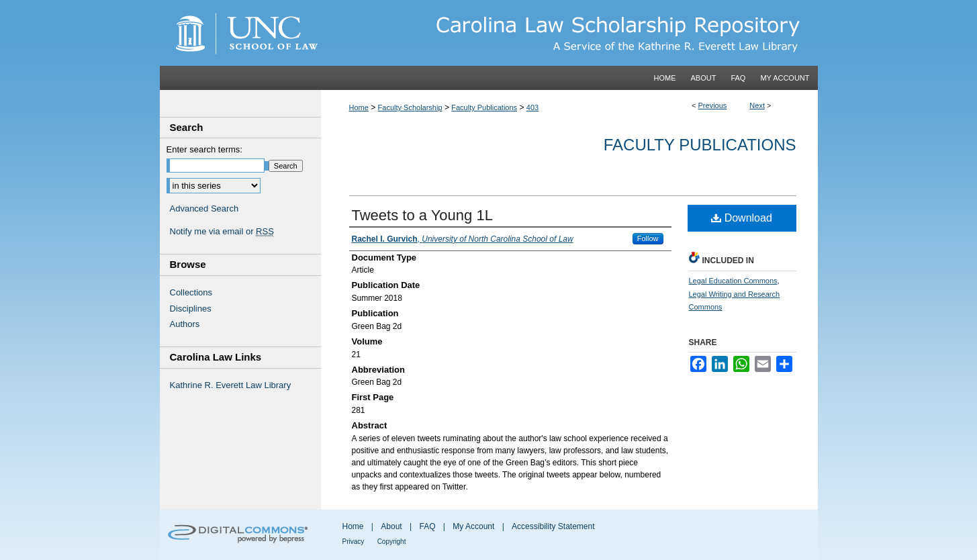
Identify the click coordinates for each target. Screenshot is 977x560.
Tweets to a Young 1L (422, 215)
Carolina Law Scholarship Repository (569, 33)
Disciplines (191, 309)
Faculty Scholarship (410, 107)
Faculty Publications (484, 107)
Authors (185, 324)
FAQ (427, 526)
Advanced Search (204, 208)
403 (532, 107)
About (391, 526)
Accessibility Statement (553, 526)
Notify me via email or (222, 232)
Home (359, 107)
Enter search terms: (204, 149)
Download (742, 218)
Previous (713, 105)
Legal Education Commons (733, 281)
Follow (648, 238)
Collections (191, 292)
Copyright (392, 542)
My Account (473, 526)
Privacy (354, 542)
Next (757, 105)
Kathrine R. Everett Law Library (231, 385)
